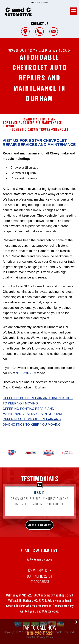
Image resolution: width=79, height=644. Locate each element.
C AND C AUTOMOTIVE (39, 124)
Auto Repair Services (39, 563)
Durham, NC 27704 (60, 50)
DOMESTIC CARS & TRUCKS (31, 134)
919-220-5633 (17, 50)
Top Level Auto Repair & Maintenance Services (32, 129)
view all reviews (39, 529)
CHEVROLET (60, 134)
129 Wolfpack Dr (38, 50)
